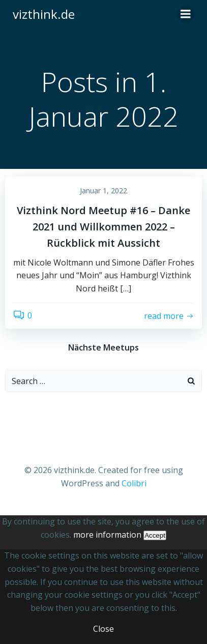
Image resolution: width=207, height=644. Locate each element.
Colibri (134, 483)
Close (104, 629)
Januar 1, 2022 (104, 191)
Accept (155, 535)
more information (107, 535)
